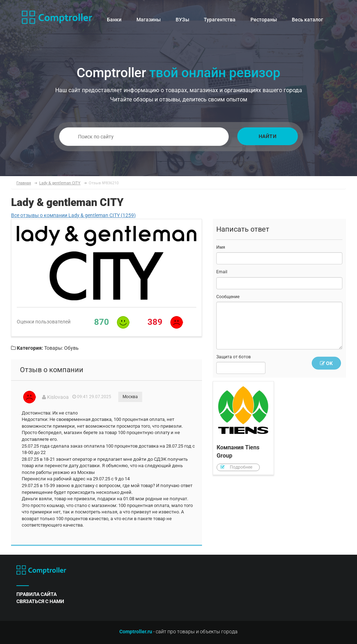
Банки (114, 20)
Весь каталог (307, 20)
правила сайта (37, 594)
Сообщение (228, 297)
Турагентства (220, 20)
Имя (221, 247)
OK (326, 363)
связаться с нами (40, 601)
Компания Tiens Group (243, 428)
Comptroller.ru (136, 632)
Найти (268, 136)
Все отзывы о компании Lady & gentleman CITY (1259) (73, 215)
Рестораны (264, 20)
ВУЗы (182, 20)
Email (222, 272)
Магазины (149, 20)
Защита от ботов (234, 357)
